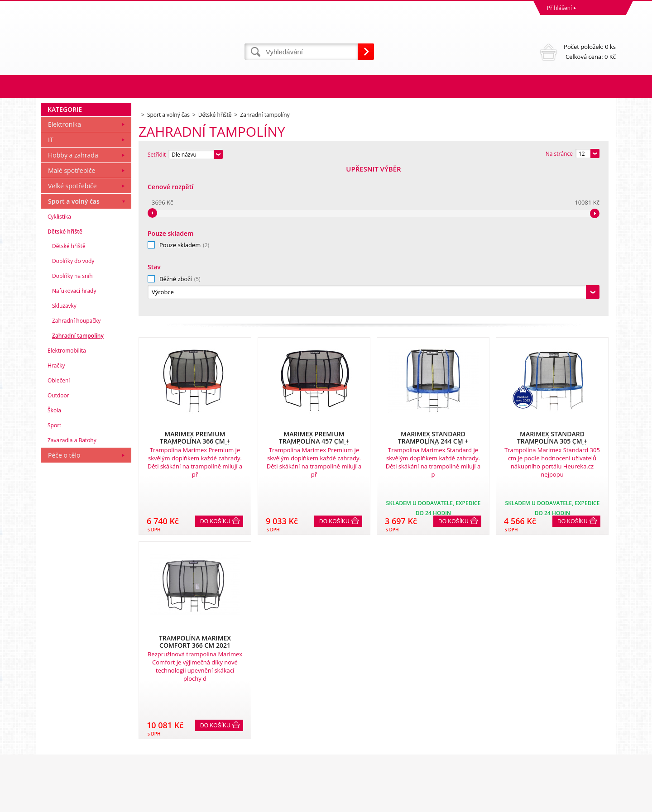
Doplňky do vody (73, 409)
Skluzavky (64, 454)
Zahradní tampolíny (78, 484)
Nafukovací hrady (74, 439)
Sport (54, 573)
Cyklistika (59, 365)
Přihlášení (559, 8)
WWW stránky (547, 803)
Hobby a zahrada (73, 303)
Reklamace (57, 719)
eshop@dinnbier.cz (210, 768)
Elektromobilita (67, 499)
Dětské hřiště (65, 380)
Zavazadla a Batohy (72, 588)
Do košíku (215, 373)
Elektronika (65, 272)
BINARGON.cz (598, 803)
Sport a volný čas (74, 349)
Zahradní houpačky (76, 469)
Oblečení (59, 528)
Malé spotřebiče (72, 318)
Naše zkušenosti (349, 719)
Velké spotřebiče (72, 334)
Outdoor (58, 543)
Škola (54, 558)
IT (51, 288)
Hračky (56, 513)
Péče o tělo (64, 603)
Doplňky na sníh (72, 424)
